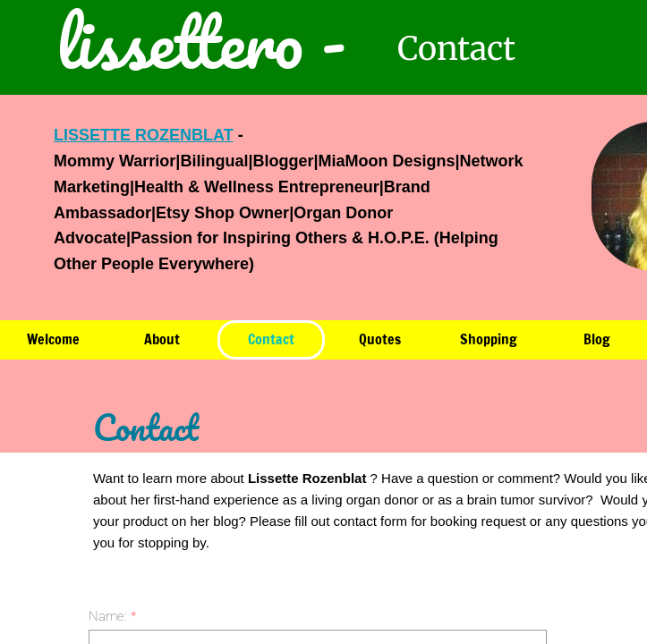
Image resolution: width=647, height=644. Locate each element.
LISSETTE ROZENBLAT (144, 135)
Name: (112, 616)
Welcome (53, 339)
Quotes (380, 339)
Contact (271, 339)
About (162, 339)
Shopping (489, 339)
